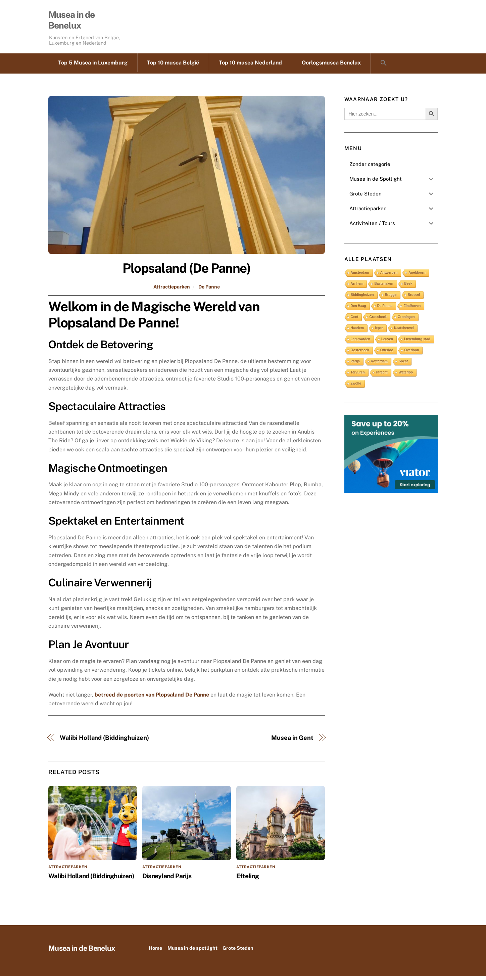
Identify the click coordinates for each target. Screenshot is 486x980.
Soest (403, 365)
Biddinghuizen (362, 298)
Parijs (355, 365)
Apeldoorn (417, 276)
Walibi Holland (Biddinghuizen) (104, 741)
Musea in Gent (292, 741)
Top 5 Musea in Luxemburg (93, 66)
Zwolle (356, 387)
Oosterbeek (360, 353)
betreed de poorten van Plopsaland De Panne (152, 698)
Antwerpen (389, 276)
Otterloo (387, 353)
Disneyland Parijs (167, 879)
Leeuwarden (360, 342)
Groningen (406, 320)
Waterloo (406, 376)
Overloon (412, 353)
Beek (408, 287)
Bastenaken (384, 287)
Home (155, 951)
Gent (355, 320)
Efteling (248, 879)
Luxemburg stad (417, 342)
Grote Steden (238, 951)
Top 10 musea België (173, 66)
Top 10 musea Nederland (250, 66)
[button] (383, 67)
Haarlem (357, 331)
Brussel (414, 298)
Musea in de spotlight (192, 951)
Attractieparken (172, 290)
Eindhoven (412, 309)
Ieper (379, 331)
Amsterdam (360, 276)
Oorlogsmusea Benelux (331, 66)
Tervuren (358, 376)
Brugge (391, 298)
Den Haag (358, 309)
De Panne (209, 290)
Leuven (387, 342)
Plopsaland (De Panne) (186, 272)
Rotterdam (379, 365)
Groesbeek (378, 320)
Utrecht (382, 376)
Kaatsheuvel (404, 331)
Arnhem (357, 287)
